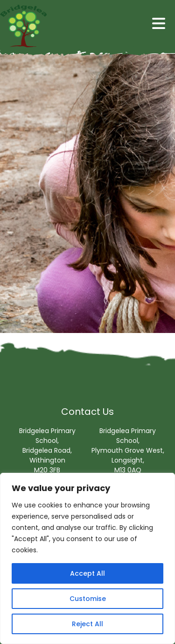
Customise (88, 599)
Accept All (87, 573)
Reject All (87, 624)
